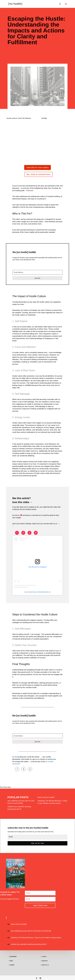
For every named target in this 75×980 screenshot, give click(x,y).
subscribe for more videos (38, 167)
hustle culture (12, 118)
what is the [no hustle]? (46, 797)
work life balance (25, 118)
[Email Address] (37, 272)
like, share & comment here (38, 174)
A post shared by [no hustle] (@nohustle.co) (37, 592)
